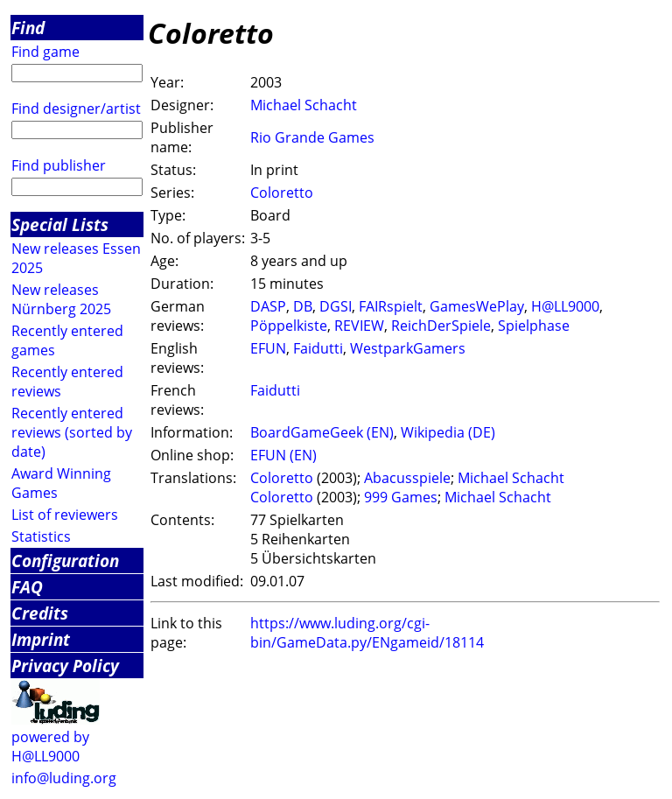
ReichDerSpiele (441, 326)
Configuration (65, 561)
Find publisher (59, 165)
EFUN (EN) (283, 455)
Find (28, 28)
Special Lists (60, 224)
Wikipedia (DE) (448, 432)
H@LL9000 (565, 306)
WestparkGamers (408, 348)
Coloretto (282, 193)
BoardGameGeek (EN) (322, 432)
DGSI (336, 306)
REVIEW (359, 326)
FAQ (27, 587)
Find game (45, 52)
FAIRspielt (391, 306)
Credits (40, 613)
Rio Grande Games (312, 137)
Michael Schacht (304, 105)
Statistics (41, 536)
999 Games (401, 497)
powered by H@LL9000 (50, 746)
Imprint (41, 639)
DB (303, 306)
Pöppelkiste (289, 326)
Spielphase (534, 326)
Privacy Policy (65, 666)
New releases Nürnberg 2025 (61, 299)
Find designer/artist (76, 109)
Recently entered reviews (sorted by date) (72, 432)
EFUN (268, 348)
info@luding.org (64, 778)
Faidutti (318, 348)
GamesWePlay (477, 306)
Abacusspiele (407, 478)
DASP (268, 306)
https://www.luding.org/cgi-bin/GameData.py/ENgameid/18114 (367, 633)
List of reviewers (65, 515)
